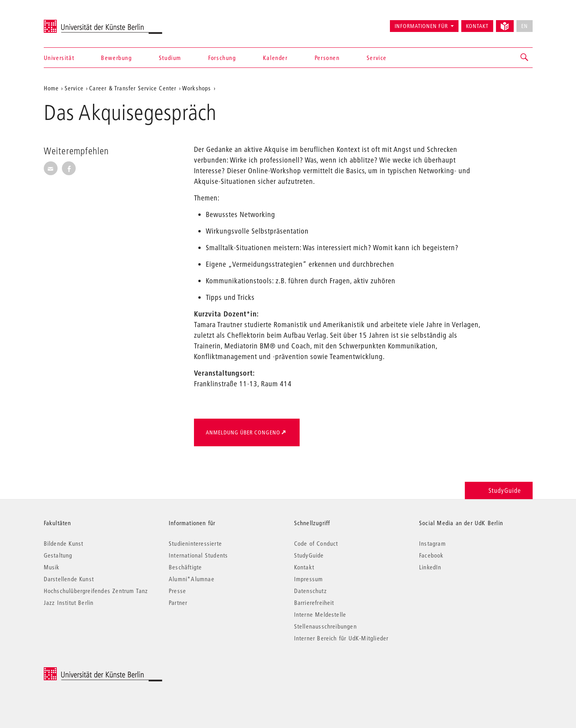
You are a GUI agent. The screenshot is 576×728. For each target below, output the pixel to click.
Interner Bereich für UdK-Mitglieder (341, 638)
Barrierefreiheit (314, 603)
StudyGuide (499, 490)
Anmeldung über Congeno (243, 432)
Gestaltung (58, 555)
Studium (170, 58)
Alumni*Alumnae (192, 579)
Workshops (197, 88)
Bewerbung (116, 58)
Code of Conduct (316, 543)
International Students (198, 555)
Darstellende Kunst (69, 579)
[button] (525, 58)
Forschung (222, 58)
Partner (178, 603)
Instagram (432, 543)
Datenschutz (310, 591)
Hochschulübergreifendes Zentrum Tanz (96, 591)
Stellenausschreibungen (325, 626)
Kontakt (477, 26)
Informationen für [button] (421, 26)
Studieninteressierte (195, 543)
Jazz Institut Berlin (69, 603)
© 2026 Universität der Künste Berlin (85, 671)
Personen (327, 58)
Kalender (275, 58)
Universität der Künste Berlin (75, 22)
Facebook (432, 555)
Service (377, 58)
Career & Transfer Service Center (133, 88)
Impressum (309, 579)
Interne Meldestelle (320, 614)
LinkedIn (430, 567)
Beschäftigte (185, 567)
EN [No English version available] (525, 26)
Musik (52, 567)
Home (51, 88)
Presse (177, 591)
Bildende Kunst (64, 543)
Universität (59, 58)
